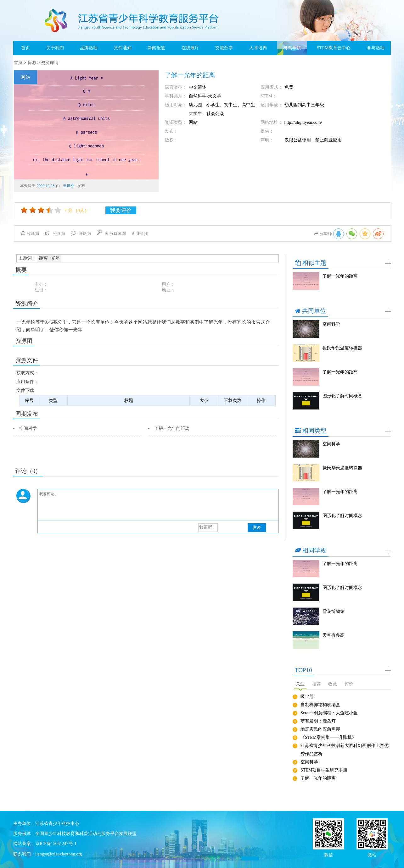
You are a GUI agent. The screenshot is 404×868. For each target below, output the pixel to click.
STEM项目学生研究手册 (324, 770)
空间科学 (28, 429)
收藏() (30, 233)
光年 (55, 258)
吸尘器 (307, 697)
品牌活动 (89, 48)
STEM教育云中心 (334, 48)
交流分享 (224, 48)
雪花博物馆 (334, 611)
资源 (32, 63)
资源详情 (50, 63)
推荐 (317, 684)
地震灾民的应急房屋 (320, 729)
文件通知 (123, 48)
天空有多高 (334, 635)
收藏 (333, 684)
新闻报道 (156, 48)
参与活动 (376, 48)
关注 (300, 684)
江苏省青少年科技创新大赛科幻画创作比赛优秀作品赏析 (345, 750)
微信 (328, 854)
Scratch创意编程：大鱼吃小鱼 (329, 713)
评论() (81, 233)
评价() (140, 233)
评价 (349, 684)
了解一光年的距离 (172, 429)
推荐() (55, 233)
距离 (43, 258)
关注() (112, 233)
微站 (372, 854)
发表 (257, 527)
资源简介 (27, 304)
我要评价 (121, 210)
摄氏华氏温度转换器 (342, 348)
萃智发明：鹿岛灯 (318, 721)
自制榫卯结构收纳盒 (320, 705)
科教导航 (292, 48)
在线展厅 (190, 48)
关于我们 (55, 48)
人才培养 (258, 48)
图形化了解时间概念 (342, 396)
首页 (25, 48)
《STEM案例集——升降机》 (328, 737)
